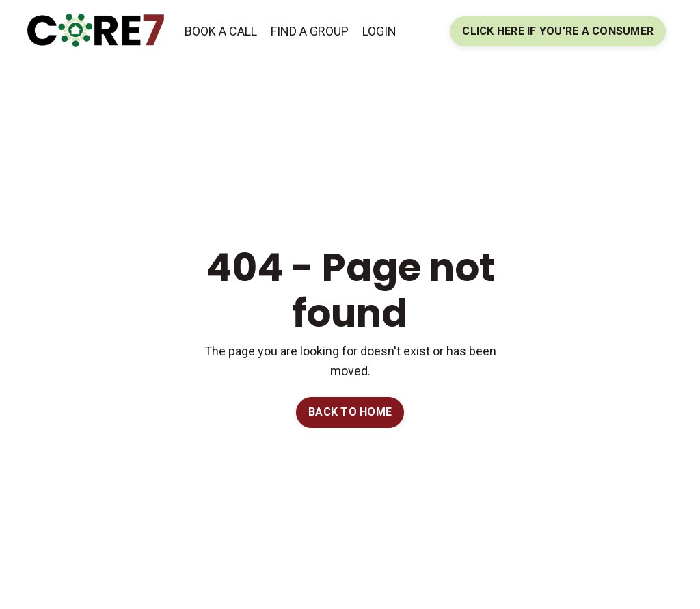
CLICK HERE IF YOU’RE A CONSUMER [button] (558, 31)
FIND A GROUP (310, 31)
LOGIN (379, 31)
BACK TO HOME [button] (350, 412)
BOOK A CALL (221, 31)
